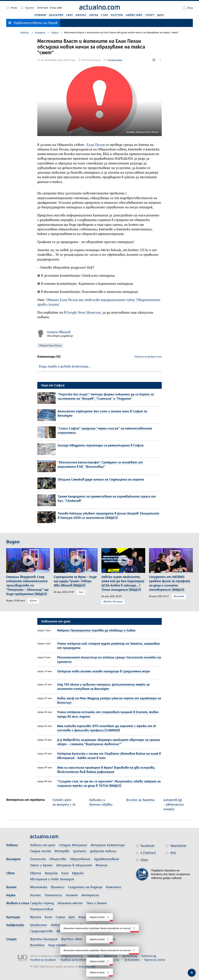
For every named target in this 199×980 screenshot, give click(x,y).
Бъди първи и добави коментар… (65, 367)
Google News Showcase (84, 313)
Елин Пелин (96, 145)
